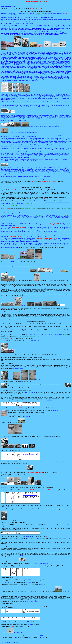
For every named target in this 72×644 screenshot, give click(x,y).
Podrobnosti (49, 400)
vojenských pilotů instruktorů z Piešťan (27, 536)
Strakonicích (20, 203)
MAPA (31, 203)
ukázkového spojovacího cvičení (38, 115)
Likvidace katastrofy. (34, 495)
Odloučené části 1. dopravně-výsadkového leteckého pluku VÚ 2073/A (46, 335)
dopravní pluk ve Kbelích (60, 245)
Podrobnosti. (15, 368)
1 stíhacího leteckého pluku (30, 392)
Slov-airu (30, 582)
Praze (20, 596)
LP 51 (43, 201)
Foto (31, 404)
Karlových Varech (60, 202)
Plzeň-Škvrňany (35, 201)
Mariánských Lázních (50, 202)
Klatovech (67, 202)
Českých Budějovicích (6, 203)
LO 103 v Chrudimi (29, 601)
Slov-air (34, 338)
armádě (41, 635)
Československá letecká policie (8, 6)
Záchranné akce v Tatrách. (6, 594)
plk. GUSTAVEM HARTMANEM (40, 563)
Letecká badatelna (33, 454)
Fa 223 (36, 14)
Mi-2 (10, 366)
